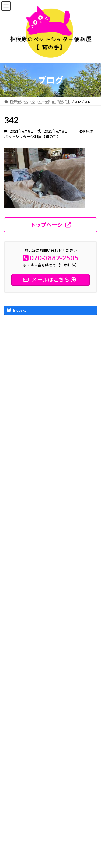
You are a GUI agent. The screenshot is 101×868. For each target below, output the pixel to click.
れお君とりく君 (43, 495)
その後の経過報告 (45, 525)
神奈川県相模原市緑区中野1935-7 (37, 812)
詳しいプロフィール (28, 463)
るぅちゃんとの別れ (47, 556)
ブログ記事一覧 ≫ (78, 584)
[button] (50, 225)
